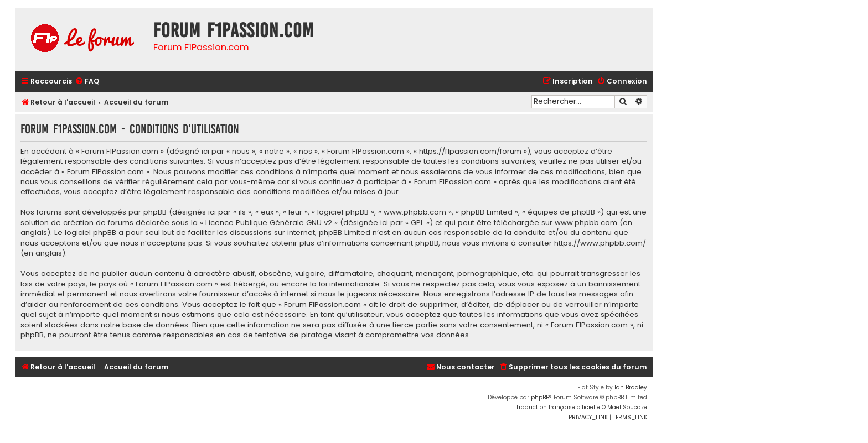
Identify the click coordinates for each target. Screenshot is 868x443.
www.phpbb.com (586, 223)
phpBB (540, 397)
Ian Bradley (631, 387)
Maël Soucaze (627, 407)
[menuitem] (87, 82)
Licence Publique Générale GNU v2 (269, 223)
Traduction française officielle (558, 407)
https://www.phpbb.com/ (600, 243)
